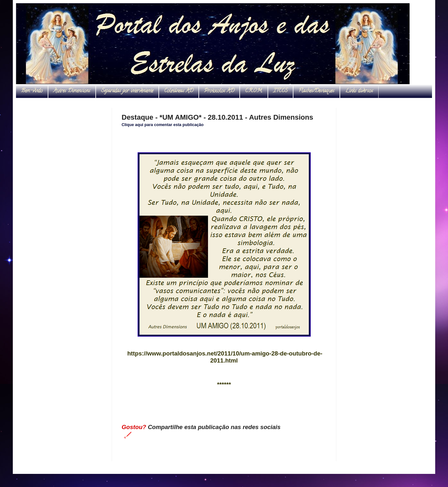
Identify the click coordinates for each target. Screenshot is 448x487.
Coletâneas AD (179, 91)
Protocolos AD (219, 91)
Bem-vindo (32, 91)
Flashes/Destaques (316, 91)
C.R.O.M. (254, 91)
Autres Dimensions (72, 91)
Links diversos (359, 91)
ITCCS (280, 91)
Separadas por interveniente (127, 91)
